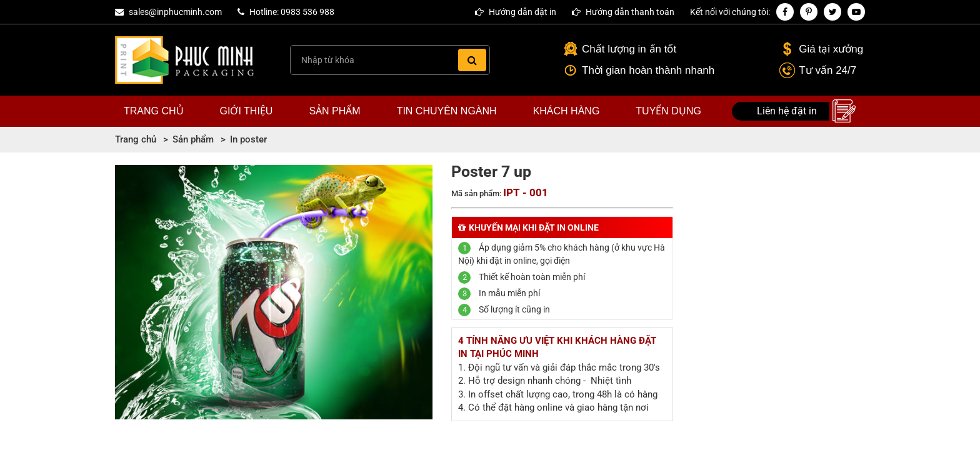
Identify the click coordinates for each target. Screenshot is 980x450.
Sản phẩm (334, 111)
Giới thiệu (247, 111)
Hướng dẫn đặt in (516, 12)
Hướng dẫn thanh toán (623, 12)
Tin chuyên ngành (447, 111)
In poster (248, 139)
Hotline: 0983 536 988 (292, 12)
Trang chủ (154, 111)
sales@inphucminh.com (175, 12)
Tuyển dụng (668, 111)
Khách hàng (567, 111)
